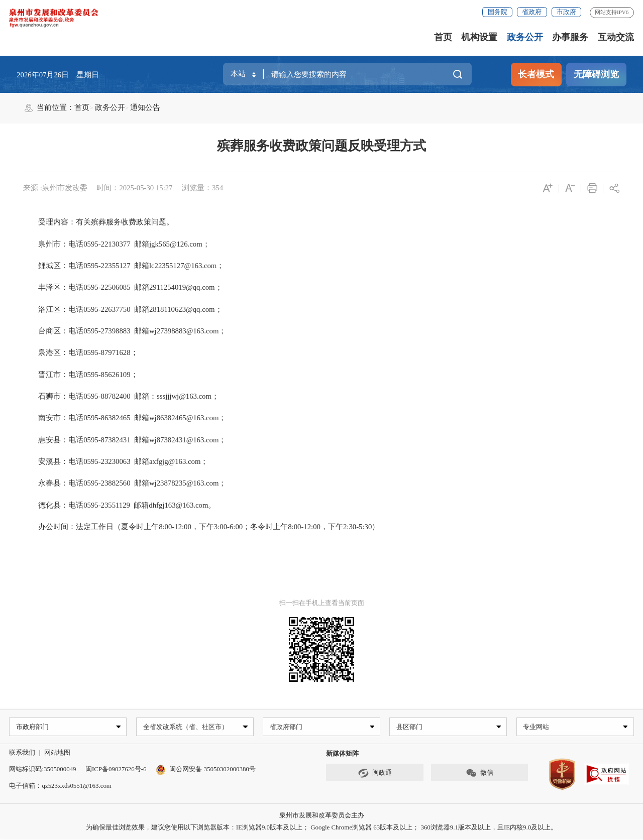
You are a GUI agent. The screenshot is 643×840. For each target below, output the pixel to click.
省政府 (532, 12)
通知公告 (145, 107)
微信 (479, 774)
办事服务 (570, 37)
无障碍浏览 (596, 74)
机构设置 (479, 37)
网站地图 (57, 753)
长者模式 (536, 74)
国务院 (498, 12)
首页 (443, 37)
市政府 (566, 12)
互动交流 (616, 37)
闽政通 (375, 774)
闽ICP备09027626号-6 (116, 770)
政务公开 (525, 37)
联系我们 (22, 753)
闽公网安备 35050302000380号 (206, 770)
